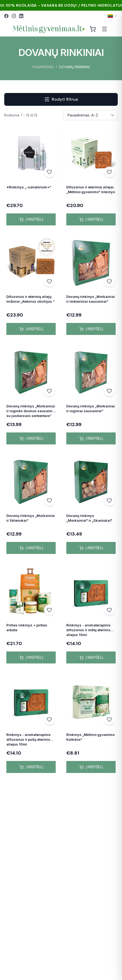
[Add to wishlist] (49, 172)
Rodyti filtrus (61, 99)
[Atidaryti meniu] (104, 29)
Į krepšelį (31, 219)
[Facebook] (6, 16)
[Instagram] (14, 16)
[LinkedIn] (21, 16)
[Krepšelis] (93, 29)
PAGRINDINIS (43, 67)
